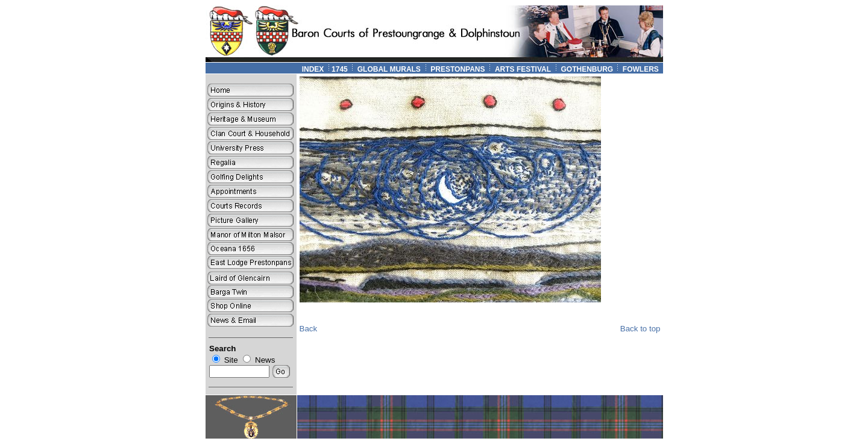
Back (309, 329)
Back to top (640, 329)
